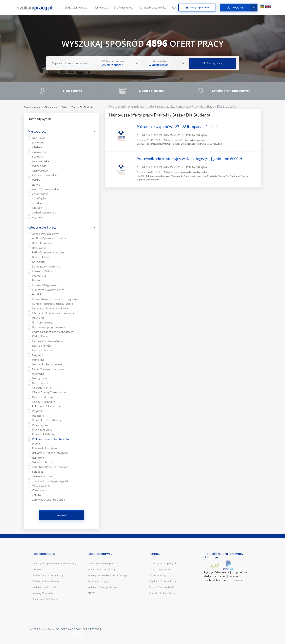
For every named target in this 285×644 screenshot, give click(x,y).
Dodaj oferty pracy (76, 8)
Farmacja (38, 280)
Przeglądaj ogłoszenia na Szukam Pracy (54, 563)
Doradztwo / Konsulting (46, 267)
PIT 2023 (38, 569)
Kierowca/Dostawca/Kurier (48, 341)
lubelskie (37, 147)
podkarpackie (40, 194)
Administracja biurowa (46, 234)
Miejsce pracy (37, 131)
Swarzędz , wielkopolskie (194, 172)
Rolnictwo (38, 458)
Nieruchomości (41, 383)
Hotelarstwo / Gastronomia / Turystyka (55, 299)
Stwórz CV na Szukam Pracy (48, 575)
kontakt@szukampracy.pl (162, 563)
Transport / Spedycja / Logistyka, (189, 176)
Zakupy (37, 495)
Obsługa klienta (42, 388)
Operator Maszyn (42, 397)
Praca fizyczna (41, 425)
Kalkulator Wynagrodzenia (102, 587)
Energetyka (39, 276)
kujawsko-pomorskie (44, 175)
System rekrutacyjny (99, 581)
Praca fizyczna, (154, 144)
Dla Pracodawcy (124, 8)
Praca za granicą (42, 430)
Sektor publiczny (42, 462)
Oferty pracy (101, 8)
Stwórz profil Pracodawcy (102, 569)
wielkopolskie (40, 171)
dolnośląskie (39, 198)
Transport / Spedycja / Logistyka (51, 481)
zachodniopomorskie (44, 212)
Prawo (36, 444)
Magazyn (38, 355)
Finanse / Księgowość (45, 285)
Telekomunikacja (42, 476)
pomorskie (38, 142)
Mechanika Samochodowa (48, 364)
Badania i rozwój (42, 243)
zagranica (38, 217)
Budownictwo (40, 257)
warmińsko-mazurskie (45, 189)
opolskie (37, 203)
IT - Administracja (43, 322)
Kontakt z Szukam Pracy (162, 593)
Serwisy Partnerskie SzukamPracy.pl (107, 575)
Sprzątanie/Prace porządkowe (50, 467)
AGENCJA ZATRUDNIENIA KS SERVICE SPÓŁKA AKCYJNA (172, 135)
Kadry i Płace (40, 336)
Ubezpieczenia (41, 486)
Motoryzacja (39, 378)
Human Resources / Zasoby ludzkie (53, 304)
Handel (36, 294)
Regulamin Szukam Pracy (162, 581)
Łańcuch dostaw (42, 350)
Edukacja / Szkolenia (44, 271)
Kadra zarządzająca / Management (53, 332)
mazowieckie (40, 152)
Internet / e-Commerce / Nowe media (54, 313)
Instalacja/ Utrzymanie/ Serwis (50, 308)
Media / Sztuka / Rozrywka (48, 369)
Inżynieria (38, 318)
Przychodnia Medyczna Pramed (225, 574)
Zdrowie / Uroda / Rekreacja (49, 500)
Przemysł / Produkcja (44, 448)
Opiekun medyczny (43, 402)
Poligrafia (38, 411)
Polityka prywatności (160, 569)
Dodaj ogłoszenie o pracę (102, 563)
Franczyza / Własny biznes (48, 290)
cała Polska (39, 138)
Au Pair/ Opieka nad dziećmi (49, 238)
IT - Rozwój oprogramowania (49, 327)
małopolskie (39, 166)
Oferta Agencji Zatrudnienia (49, 392)
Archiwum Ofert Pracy (45, 599)
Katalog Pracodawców (153, 8)
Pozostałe (38, 416)
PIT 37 (91, 593)
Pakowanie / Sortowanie (209, 144)
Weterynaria (40, 490)
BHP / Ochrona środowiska (48, 252)
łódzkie (36, 180)
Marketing (38, 360)
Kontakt (177, 8)
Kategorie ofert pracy (42, 227)
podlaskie (38, 156)
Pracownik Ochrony (44, 434)
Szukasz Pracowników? (161, 587)
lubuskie (37, 208)
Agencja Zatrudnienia (216, 572)
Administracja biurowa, (158, 176)
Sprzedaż (38, 472)
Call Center (39, 262)
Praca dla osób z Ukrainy (47, 420)
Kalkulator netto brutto (45, 587)
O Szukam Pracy (157, 575)
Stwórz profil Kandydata (46, 581)
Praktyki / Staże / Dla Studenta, (179, 144)
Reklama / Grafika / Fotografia (50, 453)
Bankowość (39, 248)
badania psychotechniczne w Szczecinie (223, 578)
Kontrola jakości (41, 346)
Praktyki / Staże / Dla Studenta (50, 439)
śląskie (36, 185)
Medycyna (38, 374)
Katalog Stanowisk (43, 593)
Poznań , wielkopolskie (192, 140)
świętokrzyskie (41, 161)
